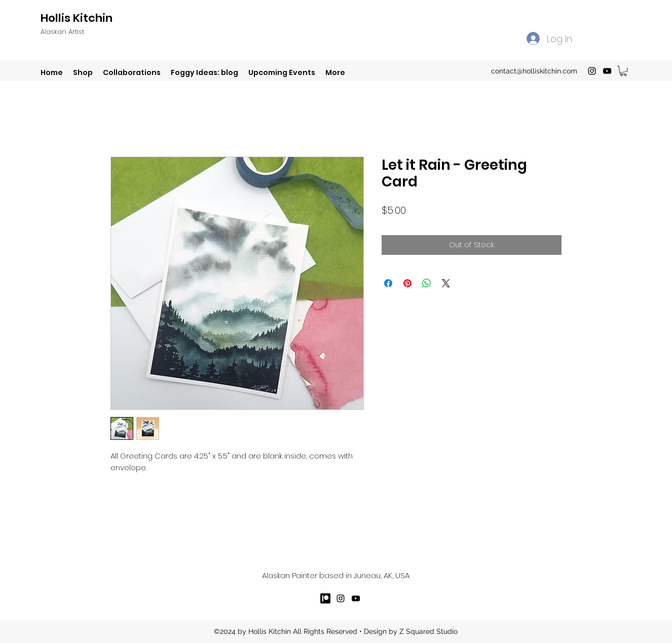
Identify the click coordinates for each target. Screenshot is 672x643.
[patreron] (325, 598)
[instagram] (592, 71)
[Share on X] (446, 283)
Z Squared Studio (428, 631)
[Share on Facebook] (388, 283)
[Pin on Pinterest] (407, 283)
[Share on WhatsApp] (427, 283)
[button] (623, 71)
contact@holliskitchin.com (534, 71)
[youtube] (607, 71)
